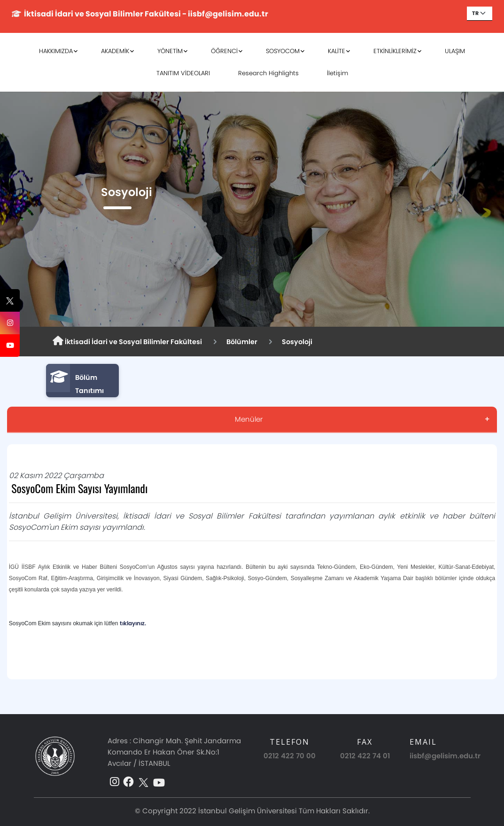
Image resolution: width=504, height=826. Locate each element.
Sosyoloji (297, 342)
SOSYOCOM (283, 51)
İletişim (337, 73)
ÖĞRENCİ (224, 51)
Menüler (249, 419)
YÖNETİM (170, 51)
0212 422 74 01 (365, 756)
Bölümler (242, 342)
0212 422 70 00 (290, 756)
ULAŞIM (455, 51)
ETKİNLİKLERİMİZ (395, 51)
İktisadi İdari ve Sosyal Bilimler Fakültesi (127, 341)
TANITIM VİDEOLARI (183, 73)
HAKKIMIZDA (56, 51)
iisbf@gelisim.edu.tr (445, 756)
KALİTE (337, 51)
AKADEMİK (115, 51)
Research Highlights (268, 73)
